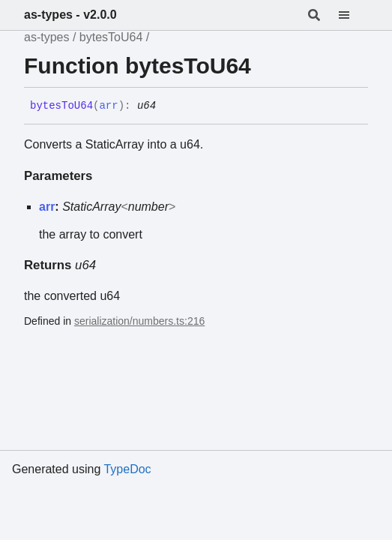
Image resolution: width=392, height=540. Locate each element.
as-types (46, 37)
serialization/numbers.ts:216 (139, 321)
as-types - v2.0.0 (70, 15)
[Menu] (353, 15)
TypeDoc (127, 469)
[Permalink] (167, 106)
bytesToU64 (111, 37)
